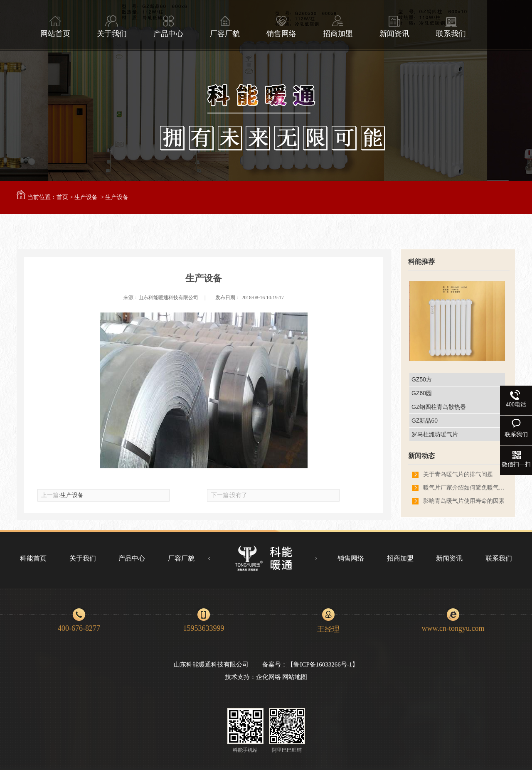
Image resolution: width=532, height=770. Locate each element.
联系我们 (451, 27)
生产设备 (86, 197)
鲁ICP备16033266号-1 (323, 664)
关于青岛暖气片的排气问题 (458, 474)
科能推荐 (421, 262)
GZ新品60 (425, 421)
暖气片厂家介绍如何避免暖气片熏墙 (465, 488)
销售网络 (281, 27)
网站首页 (55, 27)
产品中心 (168, 27)
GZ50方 (422, 379)
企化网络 (268, 677)
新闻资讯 (394, 27)
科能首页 (33, 558)
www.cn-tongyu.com (453, 628)
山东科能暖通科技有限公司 (168, 298)
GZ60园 (422, 393)
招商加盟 (338, 27)
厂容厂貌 (225, 27)
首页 (62, 197)
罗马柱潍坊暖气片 (435, 434)
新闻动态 (421, 456)
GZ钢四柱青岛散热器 (439, 407)
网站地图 (295, 677)
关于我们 (112, 27)
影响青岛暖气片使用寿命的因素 (464, 501)
